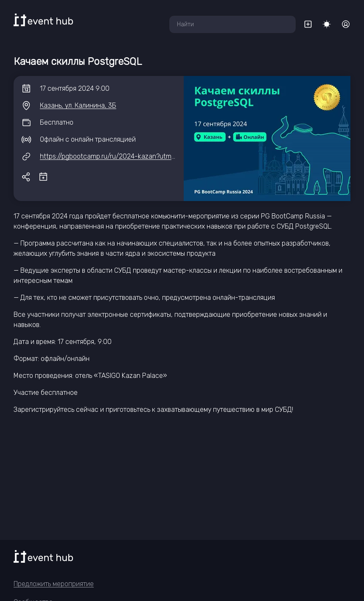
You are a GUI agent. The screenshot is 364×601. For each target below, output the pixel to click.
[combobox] (232, 24)
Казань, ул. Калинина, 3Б (78, 105)
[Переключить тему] (327, 24)
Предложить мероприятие (54, 584)
